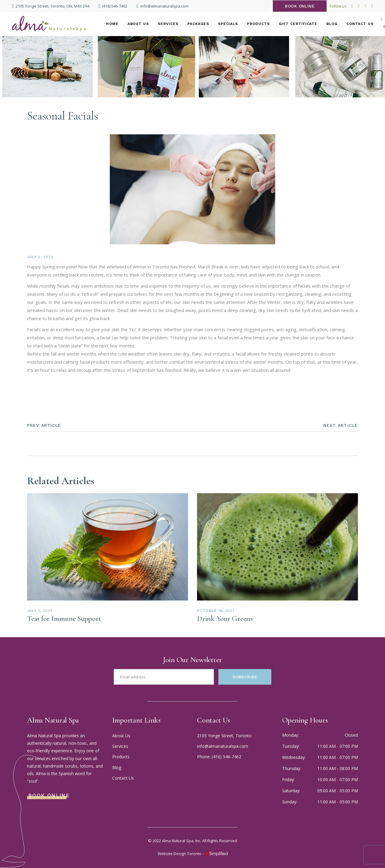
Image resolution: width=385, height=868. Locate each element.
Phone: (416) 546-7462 (219, 757)
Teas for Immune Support (64, 619)
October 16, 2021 (216, 611)
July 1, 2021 (40, 611)
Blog (117, 767)
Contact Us (123, 778)
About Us (121, 736)
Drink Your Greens (225, 619)
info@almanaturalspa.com (223, 746)
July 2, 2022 (40, 257)
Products (121, 757)
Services (120, 746)
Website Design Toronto (180, 854)
